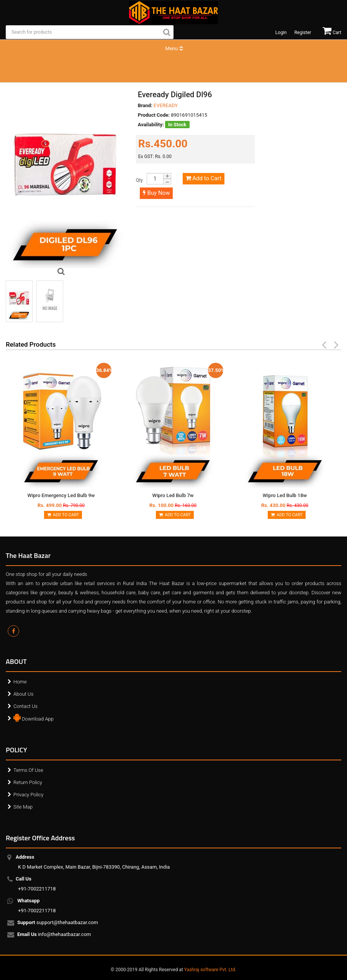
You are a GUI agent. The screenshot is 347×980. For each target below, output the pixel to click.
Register (303, 33)
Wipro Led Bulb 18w (285, 495)
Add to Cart (204, 178)
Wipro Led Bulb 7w (173, 495)
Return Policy (28, 782)
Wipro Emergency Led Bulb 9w (61, 495)
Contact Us (25, 706)
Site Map (23, 807)
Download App (34, 717)
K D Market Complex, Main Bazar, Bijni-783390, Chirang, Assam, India (94, 862)
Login (281, 33)
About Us (23, 694)
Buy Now (156, 193)
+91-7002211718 (37, 884)
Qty (139, 180)
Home (20, 682)
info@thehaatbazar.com (55, 935)
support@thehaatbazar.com (58, 923)
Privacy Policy (28, 795)
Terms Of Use (28, 770)
